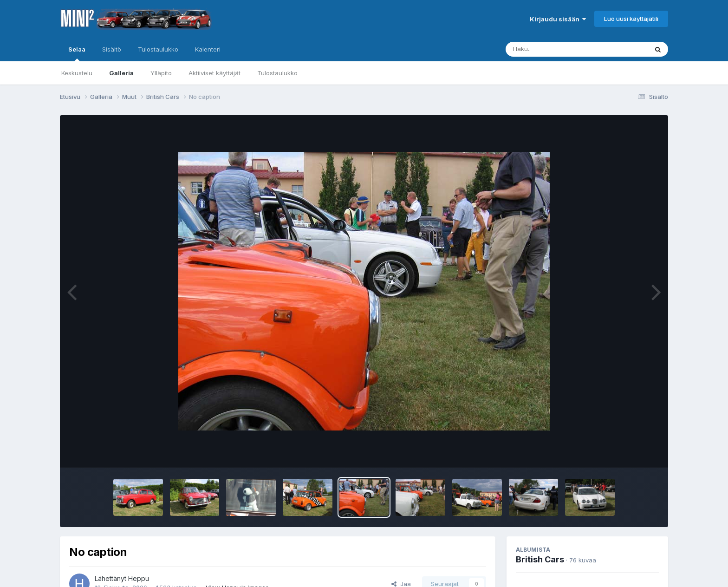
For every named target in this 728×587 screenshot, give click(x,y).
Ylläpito (161, 73)
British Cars (540, 559)
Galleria (121, 73)
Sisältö (112, 49)
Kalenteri (208, 49)
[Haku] (559, 49)
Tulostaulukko (277, 73)
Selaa (77, 53)
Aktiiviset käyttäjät (214, 73)
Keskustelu (77, 73)
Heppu (139, 578)
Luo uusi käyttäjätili (631, 19)
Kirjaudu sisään (558, 19)
